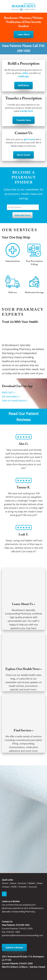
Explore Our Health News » (24, 670)
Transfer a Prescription (23, 99)
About (13, 883)
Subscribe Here (22, 215)
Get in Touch (23, 155)
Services (22, 883)
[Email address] (23, 207)
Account (33, 887)
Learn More (24, 34)
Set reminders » (11, 396)
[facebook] (4, 894)
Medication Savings (34, 293)
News (40, 883)
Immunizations (13, 261)
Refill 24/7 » (8, 392)
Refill (14, 887)
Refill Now (23, 85)
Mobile (32, 883)
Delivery (13, 293)
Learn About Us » (24, 605)
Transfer (23, 887)
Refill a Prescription (24, 64)
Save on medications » (15, 400)
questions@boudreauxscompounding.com (22, 935)
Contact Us (24, 134)
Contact (6, 887)
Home (5, 883)
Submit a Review (14, 947)
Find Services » (24, 731)
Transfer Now (24, 120)
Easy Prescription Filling (34, 263)
